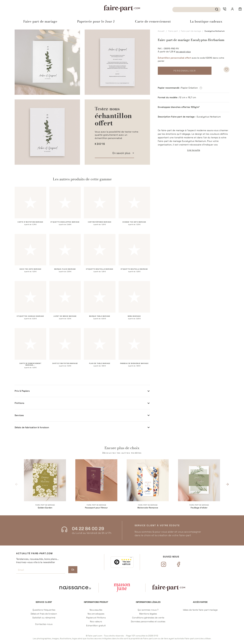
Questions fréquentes (44, 610)
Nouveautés (96, 610)
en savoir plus (183, 52)
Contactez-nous (44, 624)
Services (19, 415)
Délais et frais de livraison (44, 614)
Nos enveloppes (96, 614)
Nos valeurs (96, 622)
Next (227, 484)
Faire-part (173, 31)
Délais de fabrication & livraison (32, 427)
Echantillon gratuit (96, 626)
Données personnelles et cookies (148, 622)
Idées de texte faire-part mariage (200, 610)
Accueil (161, 31)
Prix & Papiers (22, 391)
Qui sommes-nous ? (148, 610)
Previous (17, 484)
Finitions (19, 403)
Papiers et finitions (96, 618)
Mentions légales (148, 614)
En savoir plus (122, 153)
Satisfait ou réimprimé (44, 618)
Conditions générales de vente (148, 618)
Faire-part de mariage (191, 31)
